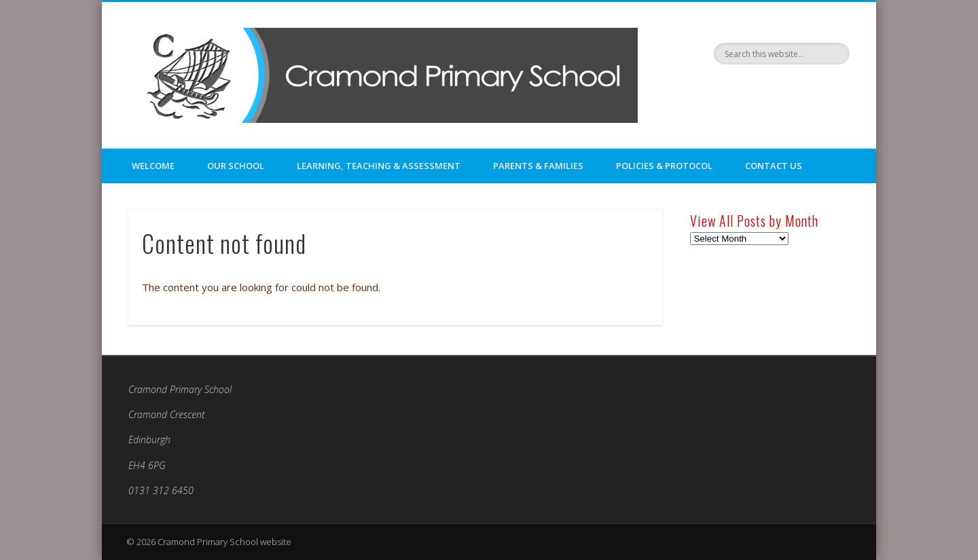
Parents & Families (538, 166)
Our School (236, 166)
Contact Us (774, 166)
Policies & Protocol (664, 166)
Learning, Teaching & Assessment (379, 166)
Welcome (153, 166)
